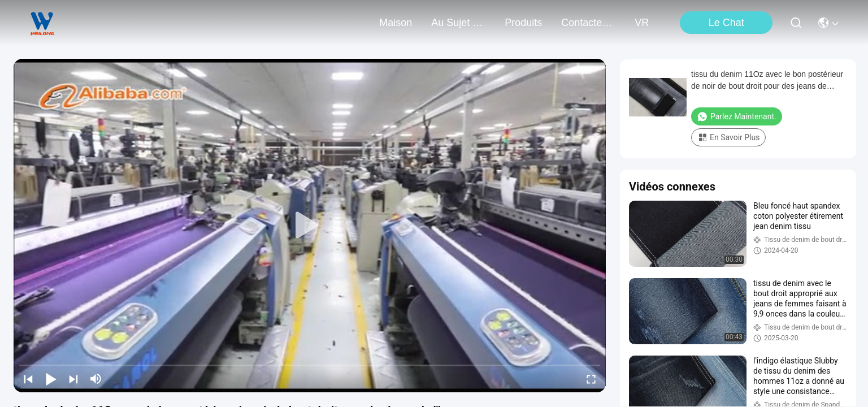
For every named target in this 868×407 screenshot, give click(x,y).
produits (523, 23)
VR (642, 23)
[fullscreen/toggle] (591, 379)
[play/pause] (51, 379)
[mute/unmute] (96, 379)
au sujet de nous (458, 23)
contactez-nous (588, 23)
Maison (396, 23)
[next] (73, 379)
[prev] (28, 379)
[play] (310, 226)
